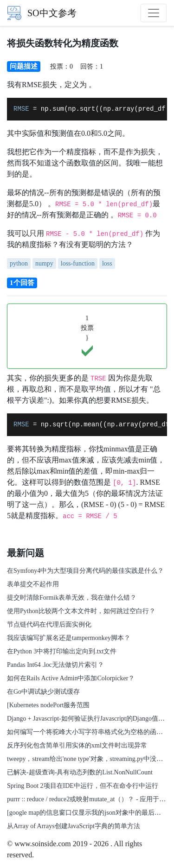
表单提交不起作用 (33, 584)
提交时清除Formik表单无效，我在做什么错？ (72, 598)
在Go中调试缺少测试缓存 (43, 692)
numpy (44, 263)
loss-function (78, 263)
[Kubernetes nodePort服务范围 (48, 705)
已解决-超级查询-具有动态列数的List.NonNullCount (80, 772)
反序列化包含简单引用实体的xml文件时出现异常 (77, 745)
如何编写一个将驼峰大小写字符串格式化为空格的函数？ (88, 732)
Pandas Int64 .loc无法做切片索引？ (55, 665)
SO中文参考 (42, 13)
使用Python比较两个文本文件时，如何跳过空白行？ (81, 611)
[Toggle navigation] (154, 13)
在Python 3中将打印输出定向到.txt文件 (62, 651)
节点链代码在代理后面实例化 (49, 624)
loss (107, 263)
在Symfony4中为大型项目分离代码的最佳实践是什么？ (85, 571)
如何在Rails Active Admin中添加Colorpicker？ (71, 678)
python (19, 263)
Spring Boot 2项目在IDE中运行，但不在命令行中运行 (83, 786)
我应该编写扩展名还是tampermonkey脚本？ (69, 638)
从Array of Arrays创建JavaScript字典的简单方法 (74, 826)
